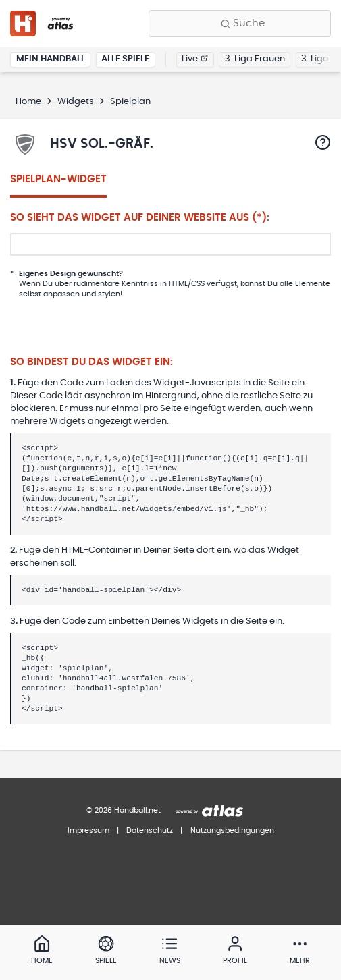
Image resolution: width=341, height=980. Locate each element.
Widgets (76, 102)
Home (28, 102)
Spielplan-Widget (58, 179)
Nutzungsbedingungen (232, 831)
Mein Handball (51, 59)
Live (195, 59)
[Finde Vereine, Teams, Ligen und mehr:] (240, 24)
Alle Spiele (125, 59)
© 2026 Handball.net (124, 810)
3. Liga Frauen (255, 59)
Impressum (88, 831)
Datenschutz (150, 831)
